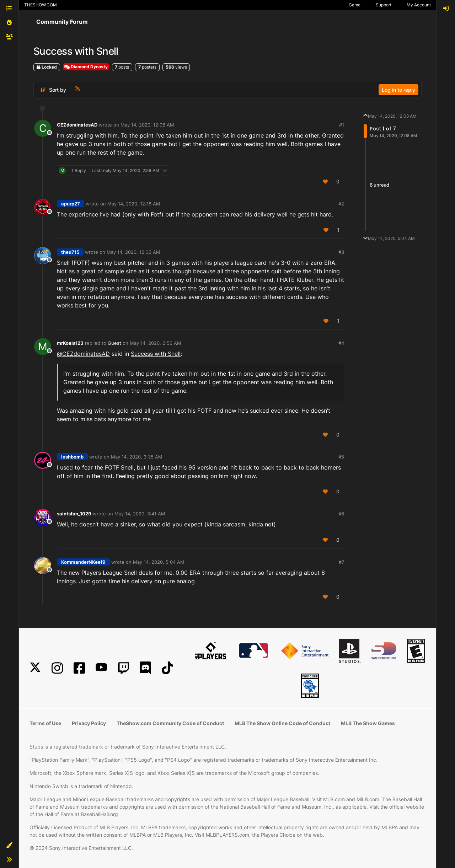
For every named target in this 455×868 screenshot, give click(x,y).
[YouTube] (101, 668)
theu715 (70, 252)
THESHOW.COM (41, 5)
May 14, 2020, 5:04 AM (159, 562)
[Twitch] (123, 668)
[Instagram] (57, 668)
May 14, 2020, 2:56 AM (156, 343)
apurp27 (71, 204)
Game (355, 5)
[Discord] (145, 668)
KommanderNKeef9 (83, 562)
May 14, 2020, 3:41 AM (140, 514)
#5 (341, 457)
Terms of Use (45, 723)
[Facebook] (79, 668)
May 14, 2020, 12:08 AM (147, 125)
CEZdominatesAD (77, 125)
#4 (341, 343)
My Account (419, 5)
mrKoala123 (70, 343)
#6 (341, 514)
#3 (341, 252)
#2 (341, 204)
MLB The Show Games (368, 723)
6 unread (379, 185)
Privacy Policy (89, 723)
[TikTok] (167, 668)
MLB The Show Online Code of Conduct (282, 723)
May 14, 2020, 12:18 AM (134, 204)
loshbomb (72, 457)
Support (384, 5)
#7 (341, 562)
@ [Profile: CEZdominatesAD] (83, 354)
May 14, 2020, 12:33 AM (133, 252)
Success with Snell (156, 354)
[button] (9, 845)
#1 (342, 125)
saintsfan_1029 (74, 514)
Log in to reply (398, 90)
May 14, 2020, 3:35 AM (137, 457)
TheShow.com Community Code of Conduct (170, 723)
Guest (114, 343)
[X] (35, 668)
